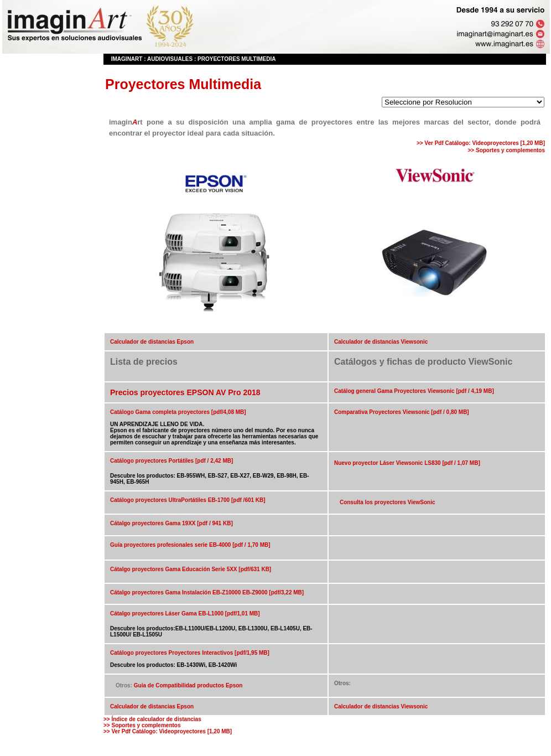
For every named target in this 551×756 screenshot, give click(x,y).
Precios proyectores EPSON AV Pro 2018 (185, 392)
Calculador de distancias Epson (152, 342)
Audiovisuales (170, 59)
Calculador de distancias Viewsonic (381, 342)
